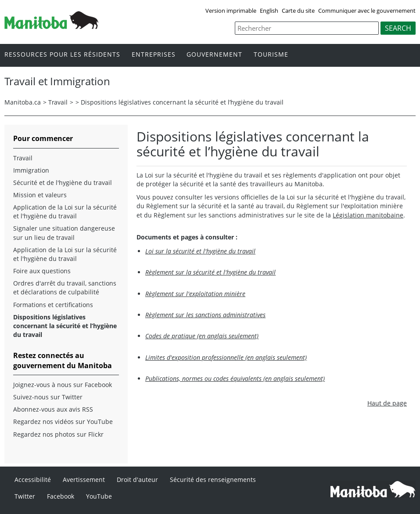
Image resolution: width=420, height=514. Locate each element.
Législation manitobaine (368, 215)
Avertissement (84, 480)
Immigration (31, 170)
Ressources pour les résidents (62, 55)
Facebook (61, 496)
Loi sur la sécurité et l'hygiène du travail (200, 251)
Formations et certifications (53, 305)
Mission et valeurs (40, 195)
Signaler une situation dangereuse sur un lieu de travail (64, 233)
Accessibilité (33, 480)
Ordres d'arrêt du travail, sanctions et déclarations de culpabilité (65, 288)
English (269, 11)
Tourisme (271, 55)
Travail (58, 102)
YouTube (99, 496)
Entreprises (154, 55)
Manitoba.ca (23, 102)
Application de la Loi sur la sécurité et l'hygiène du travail (65, 212)
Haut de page (387, 403)
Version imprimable (231, 11)
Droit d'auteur (137, 480)
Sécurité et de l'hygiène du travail (63, 183)
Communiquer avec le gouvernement (367, 11)
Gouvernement (214, 55)
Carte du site (298, 11)
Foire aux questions (42, 271)
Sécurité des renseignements (213, 480)
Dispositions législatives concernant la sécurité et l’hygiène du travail (182, 102)
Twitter (25, 496)
